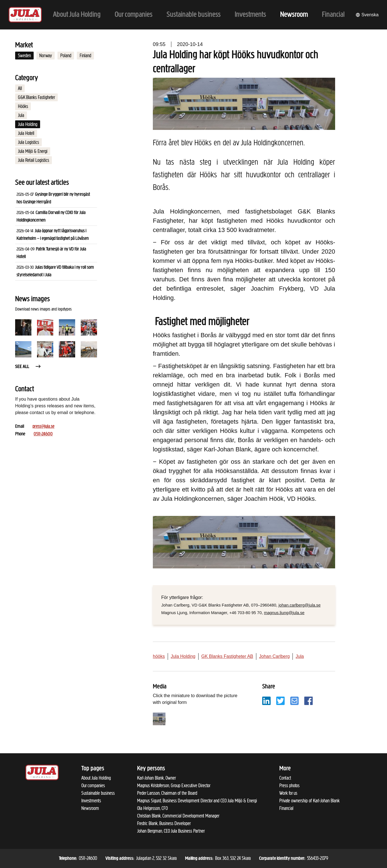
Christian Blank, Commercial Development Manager (178, 816)
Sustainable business (98, 793)
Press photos (289, 786)
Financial (286, 808)
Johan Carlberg (274, 656)
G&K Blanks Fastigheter (36, 97)
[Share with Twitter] (280, 700)
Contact (285, 778)
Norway (46, 56)
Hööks (23, 106)
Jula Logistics (28, 142)
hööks (159, 656)
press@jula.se (43, 427)
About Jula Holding (96, 778)
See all (28, 367)
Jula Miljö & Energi (33, 151)
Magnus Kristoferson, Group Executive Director (174, 786)
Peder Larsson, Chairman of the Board (167, 793)
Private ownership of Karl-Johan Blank (309, 801)
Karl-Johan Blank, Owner (156, 778)
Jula (21, 115)
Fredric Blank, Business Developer (164, 823)
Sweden (24, 56)
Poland (66, 56)
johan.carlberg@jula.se (300, 605)
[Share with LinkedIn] (266, 700)
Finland (85, 56)
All (20, 88)
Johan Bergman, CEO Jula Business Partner (171, 831)
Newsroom (90, 808)
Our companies (93, 786)
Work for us (288, 793)
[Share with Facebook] (308, 700)
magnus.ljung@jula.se (284, 613)
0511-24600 (43, 434)
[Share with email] (294, 700)
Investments (91, 801)
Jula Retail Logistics (34, 160)
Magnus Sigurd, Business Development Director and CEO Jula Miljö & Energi (197, 801)
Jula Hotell (26, 133)
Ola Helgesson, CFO (152, 808)
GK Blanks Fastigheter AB (227, 656)
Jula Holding (28, 124)
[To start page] (25, 15)
